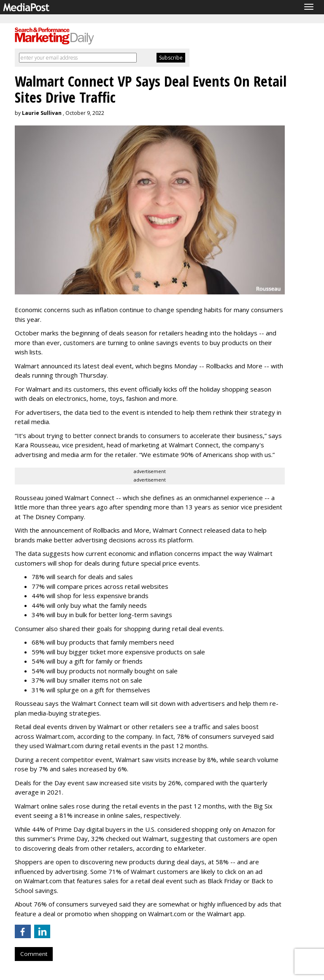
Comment (34, 954)
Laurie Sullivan (42, 113)
